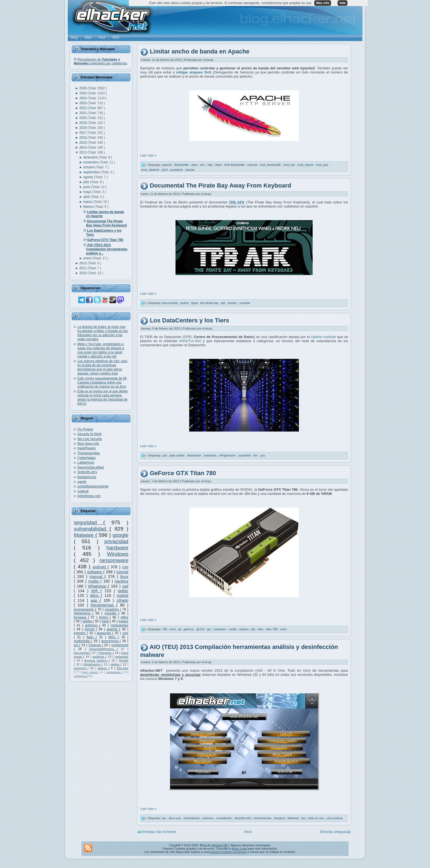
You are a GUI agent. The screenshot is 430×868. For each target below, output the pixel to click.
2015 (83, 143)
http (210, 165)
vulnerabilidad (92, 529)
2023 (83, 103)
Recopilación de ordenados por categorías (101, 61)
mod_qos (322, 165)
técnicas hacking (96, 660)
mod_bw (289, 165)
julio (87, 182)
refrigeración (228, 455)
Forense (95, 645)
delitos (116, 664)
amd (173, 629)
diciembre (91, 157)
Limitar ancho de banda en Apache (200, 52)
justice (185, 303)
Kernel (90, 629)
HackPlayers (87, 448)
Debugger (106, 653)
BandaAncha (87, 477)
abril (87, 197)
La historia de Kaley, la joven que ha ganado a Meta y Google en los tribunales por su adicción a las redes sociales (102, 333)
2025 (83, 93)
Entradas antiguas (333, 832)
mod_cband (306, 165)
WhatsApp (98, 586)
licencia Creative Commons (228, 852)
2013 (83, 152)
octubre (89, 167)
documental (82, 653)
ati (180, 629)
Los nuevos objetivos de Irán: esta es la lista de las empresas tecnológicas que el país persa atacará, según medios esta (102, 367)
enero (88, 258)
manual (97, 577)
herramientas (104, 605)
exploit (123, 595)
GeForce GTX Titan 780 (183, 473)
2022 (83, 108)
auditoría (99, 657)
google (120, 535)
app (95, 600)
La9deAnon (86, 463)
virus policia (334, 818)
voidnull (83, 491)
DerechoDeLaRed (90, 467)
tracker (233, 303)
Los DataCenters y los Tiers (189, 320)
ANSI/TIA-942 (189, 341)
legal (195, 303)
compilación (224, 818)
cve (125, 567)
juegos (124, 621)
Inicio (248, 832)
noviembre (91, 162)
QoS (165, 170)
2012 (83, 263)
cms (125, 633)
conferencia (120, 645)
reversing (81, 668)
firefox (104, 617)
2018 (83, 128)
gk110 (201, 629)
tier (256, 455)
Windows (118, 554)
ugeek (82, 482)
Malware (85, 535)
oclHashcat (81, 676)
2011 (83, 268)
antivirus (92, 625)
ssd (125, 586)
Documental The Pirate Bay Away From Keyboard (220, 185)
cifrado (122, 600)
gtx (210, 629)
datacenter (195, 455)
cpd (165, 455)
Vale (343, 3)
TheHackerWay (89, 453)
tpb (224, 303)
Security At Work (89, 434)
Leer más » (148, 155)
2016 (83, 138)
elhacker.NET (220, 845)
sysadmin (112, 609)
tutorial (122, 572)
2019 (83, 123)
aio (165, 818)
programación (84, 609)
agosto (89, 177)
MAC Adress (90, 672)
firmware (81, 617)
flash (91, 637)
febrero (89, 207)
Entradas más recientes (159, 832)
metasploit (122, 657)
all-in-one (175, 818)
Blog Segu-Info (88, 444)
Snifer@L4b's (87, 472)
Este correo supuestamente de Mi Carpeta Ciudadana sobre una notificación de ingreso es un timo (102, 382)
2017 (83, 133)
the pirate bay (210, 303)
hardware (117, 548)
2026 (83, 88)
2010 (83, 273)
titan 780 (272, 629)
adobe (88, 621)
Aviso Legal (239, 849)
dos (203, 165)
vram (283, 629)
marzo (88, 202)
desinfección (243, 818)
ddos (95, 595)
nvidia (94, 581)
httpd (219, 165)
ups (263, 455)
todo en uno (317, 818)
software (95, 572)
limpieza (280, 818)
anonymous (110, 641)
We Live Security (90, 439)
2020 (83, 118)
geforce (189, 629)
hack (106, 621)
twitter (123, 591)
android (100, 567)
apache (113, 629)
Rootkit (124, 660)
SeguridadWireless (103, 649)
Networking (83, 613)
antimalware (114, 672)
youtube (111, 613)
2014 (83, 147)
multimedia (82, 641)
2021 (83, 113)
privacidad (116, 541)
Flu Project (85, 429)
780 (165, 629)
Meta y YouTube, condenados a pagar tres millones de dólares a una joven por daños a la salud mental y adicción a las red (101, 350)
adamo (103, 668)
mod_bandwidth (271, 165)
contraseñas (119, 625)
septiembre (92, 172)
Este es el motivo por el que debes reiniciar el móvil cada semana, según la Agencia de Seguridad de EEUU (103, 397)
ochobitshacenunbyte (93, 486)
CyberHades (87, 458)
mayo (88, 192)
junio (87, 187)
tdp (253, 629)
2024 (83, 98)
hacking (121, 581)
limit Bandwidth (235, 165)
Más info (323, 3)
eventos (80, 633)
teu (304, 818)
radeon (244, 629)
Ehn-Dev (123, 668)
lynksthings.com (89, 496)
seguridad (89, 522)
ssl (76, 645)
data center (177, 455)
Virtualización (92, 664)
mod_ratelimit (150, 170)
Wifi (96, 591)
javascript (104, 633)
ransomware (114, 560)
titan (261, 629)
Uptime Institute (323, 337)
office (125, 617)
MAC (113, 637)
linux (124, 577)
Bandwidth (182, 165)
